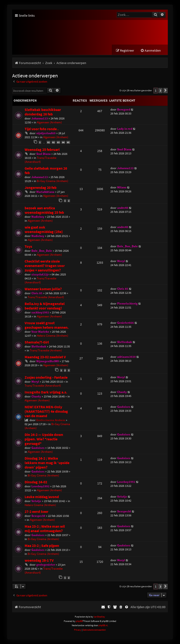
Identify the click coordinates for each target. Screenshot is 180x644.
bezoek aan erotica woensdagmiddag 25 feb (44, 210)
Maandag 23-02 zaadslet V (45, 357)
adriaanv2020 (126, 357)
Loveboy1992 (40, 486)
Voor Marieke (40, 332)
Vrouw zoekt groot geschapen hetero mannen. (47, 325)
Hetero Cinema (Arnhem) (52, 336)
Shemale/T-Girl (37, 342)
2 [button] (160, 91)
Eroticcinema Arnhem (51, 420)
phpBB (79, 621)
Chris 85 (37, 293)
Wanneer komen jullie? (43, 289)
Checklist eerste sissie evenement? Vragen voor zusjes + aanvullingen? (45, 266)
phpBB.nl (103, 626)
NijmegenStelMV (48, 361)
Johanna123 (40, 119)
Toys (28, 246)
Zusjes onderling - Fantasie (46, 378)
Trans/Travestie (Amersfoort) (40, 160)
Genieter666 (126, 323)
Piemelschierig (127, 303)
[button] (165, 91)
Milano (122, 187)
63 (58, 143)
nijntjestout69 (46, 133)
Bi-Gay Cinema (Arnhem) (52, 181)
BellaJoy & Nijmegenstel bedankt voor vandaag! (45, 306)
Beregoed (124, 110)
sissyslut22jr (40, 274)
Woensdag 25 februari (42, 150)
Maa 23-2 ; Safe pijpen (42, 546)
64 (63, 143)
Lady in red (125, 129)
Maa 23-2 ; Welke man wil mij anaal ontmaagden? (45, 529)
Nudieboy (38, 217)
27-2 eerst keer (36, 512)
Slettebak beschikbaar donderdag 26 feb (43, 112)
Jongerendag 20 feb (41, 188)
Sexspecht (38, 516)
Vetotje (36, 501)
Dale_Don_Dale (42, 251)
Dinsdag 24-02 (36, 482)
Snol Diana (43, 154)
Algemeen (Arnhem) (49, 123)
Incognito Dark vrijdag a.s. (46, 392)
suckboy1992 (40, 312)
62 (53, 143)
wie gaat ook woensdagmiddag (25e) (44, 229)
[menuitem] (151, 51)
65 (68, 143)
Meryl (121, 261)
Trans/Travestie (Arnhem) (46, 350)
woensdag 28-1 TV (39, 561)
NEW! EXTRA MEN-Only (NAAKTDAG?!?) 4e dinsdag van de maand (46, 412)
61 (49, 143)
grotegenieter (46, 565)
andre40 (123, 208)
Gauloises (124, 407)
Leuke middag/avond (42, 497)
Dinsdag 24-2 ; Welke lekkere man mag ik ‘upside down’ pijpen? (47, 463)
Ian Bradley (99, 617)
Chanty (36, 397)
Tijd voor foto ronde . (42, 129)
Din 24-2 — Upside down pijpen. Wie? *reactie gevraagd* (44, 439)
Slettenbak (39, 346)
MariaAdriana (45, 192)
